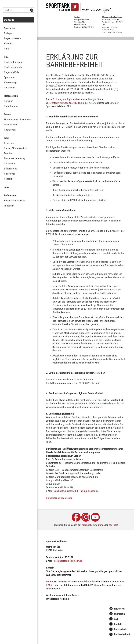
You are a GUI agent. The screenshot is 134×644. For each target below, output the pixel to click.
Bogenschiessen (12, 38)
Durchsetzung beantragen (59, 498)
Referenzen (10, 195)
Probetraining (11, 106)
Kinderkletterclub (13, 67)
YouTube (113, 525)
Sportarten (9, 28)
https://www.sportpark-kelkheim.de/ (70, 103)
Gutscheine (10, 163)
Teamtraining (11, 125)
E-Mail (49, 585)
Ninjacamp (9, 88)
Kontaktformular (86, 582)
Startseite (9, 20)
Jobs (6, 187)
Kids (6, 57)
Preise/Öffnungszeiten (16, 148)
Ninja (7, 49)
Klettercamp (10, 82)
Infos (7, 138)
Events (7, 114)
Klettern (8, 43)
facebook (87, 525)
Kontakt (8, 179)
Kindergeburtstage (14, 62)
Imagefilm (9, 206)
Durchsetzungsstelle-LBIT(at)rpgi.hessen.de (76, 491)
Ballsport (9, 33)
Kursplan (9, 101)
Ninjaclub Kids (11, 72)
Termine (8, 153)
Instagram (98, 525)
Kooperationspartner (15, 200)
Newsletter (10, 174)
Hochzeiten (10, 130)
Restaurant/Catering (14, 158)
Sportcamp (9, 77)
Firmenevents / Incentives (17, 119)
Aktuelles (9, 143)
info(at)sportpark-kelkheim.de (104, 403)
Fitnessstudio (11, 96)
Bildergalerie (11, 169)
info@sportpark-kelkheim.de (68, 561)
